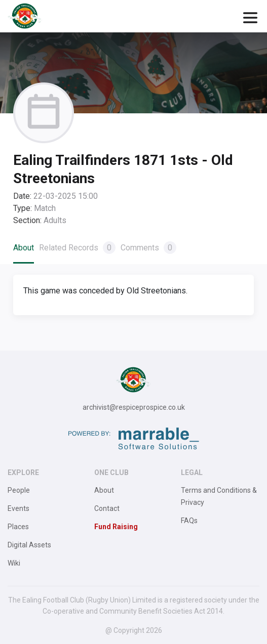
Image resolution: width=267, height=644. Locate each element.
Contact (107, 508)
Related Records (77, 248)
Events (18, 508)
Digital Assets (29, 545)
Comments (148, 248)
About (24, 248)
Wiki (14, 563)
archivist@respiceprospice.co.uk (134, 407)
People (19, 490)
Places (18, 527)
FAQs (189, 521)
